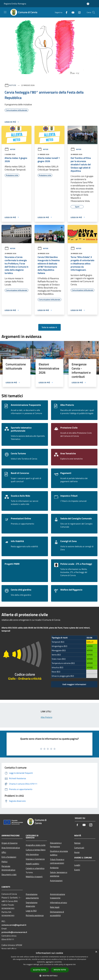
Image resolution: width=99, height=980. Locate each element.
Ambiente (54, 868)
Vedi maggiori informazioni (74, 684)
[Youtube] (72, 12)
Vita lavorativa (32, 854)
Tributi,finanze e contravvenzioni (57, 861)
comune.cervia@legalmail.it (14, 925)
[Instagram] (78, 12)
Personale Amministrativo (8, 868)
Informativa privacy (59, 902)
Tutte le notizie (49, 327)
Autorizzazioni (56, 881)
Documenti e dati (9, 874)
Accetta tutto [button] (40, 970)
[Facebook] (65, 12)
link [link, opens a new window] (74, 964)
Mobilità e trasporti (34, 877)
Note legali (55, 907)
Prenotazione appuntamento (32, 896)
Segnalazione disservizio (32, 904)
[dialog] (49, 965)
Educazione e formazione (56, 845)
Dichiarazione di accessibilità (57, 914)
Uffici (4, 852)
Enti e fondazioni (9, 857)
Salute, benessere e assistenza (59, 874)
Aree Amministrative (11, 848)
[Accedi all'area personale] (88, 4)
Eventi (77, 870)
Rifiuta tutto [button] (60, 970)
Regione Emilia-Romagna (15, 4)
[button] (49, 976)
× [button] (96, 952)
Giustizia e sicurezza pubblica (59, 853)
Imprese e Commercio (35, 859)
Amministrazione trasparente (57, 896)
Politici (5, 862)
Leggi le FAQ (31, 911)
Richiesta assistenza (35, 915)
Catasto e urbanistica (35, 868)
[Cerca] (94, 12)
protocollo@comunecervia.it (14, 932)
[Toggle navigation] (5, 12)
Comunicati (79, 848)
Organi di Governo (9, 843)
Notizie (13, 85)
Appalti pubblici (32, 864)
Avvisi (77, 852)
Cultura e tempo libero (36, 850)
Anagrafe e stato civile (36, 845)
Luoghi (77, 865)
